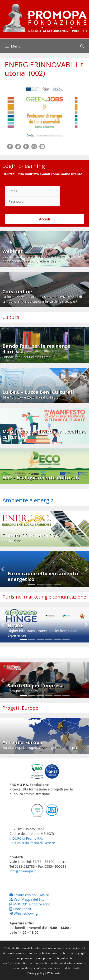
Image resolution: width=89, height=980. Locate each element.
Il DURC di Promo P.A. (26, 838)
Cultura (11, 317)
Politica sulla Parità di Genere (32, 843)
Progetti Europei (21, 708)
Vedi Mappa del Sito (27, 899)
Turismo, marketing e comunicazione (44, 597)
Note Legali (20, 909)
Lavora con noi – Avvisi (29, 895)
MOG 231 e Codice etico (30, 904)
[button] (3, 569)
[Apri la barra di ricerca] (82, 46)
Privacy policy (36, 973)
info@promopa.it (23, 871)
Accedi (45, 219)
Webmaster (54, 973)
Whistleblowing (24, 913)
